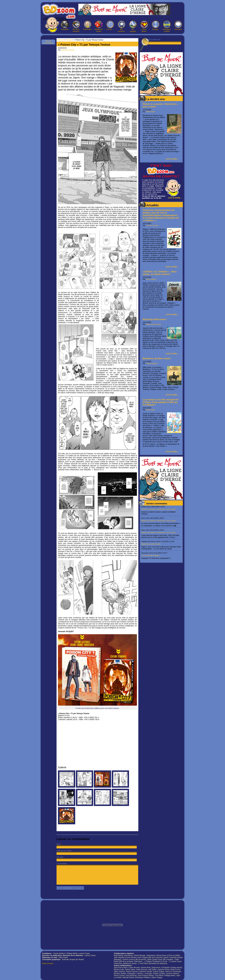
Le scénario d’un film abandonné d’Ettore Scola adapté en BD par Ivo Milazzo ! (161, 402)
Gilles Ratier (150, 112)
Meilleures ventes (99, 27)
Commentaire (62, 864)
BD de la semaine (76, 27)
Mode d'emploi (48, 964)
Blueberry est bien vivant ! (157, 358)
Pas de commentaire (48, 42)
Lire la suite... (172, 159)
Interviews (178, 26)
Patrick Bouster (152, 364)
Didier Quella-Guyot (153, 324)
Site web (60, 857)
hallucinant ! (155, 319)
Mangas (155, 26)
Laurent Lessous (152, 226)
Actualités (65, 26)
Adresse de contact (64, 851)
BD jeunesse (121, 27)
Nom (58, 844)
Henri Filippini (151, 279)
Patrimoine (87, 26)
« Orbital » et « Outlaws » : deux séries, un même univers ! (160, 273)
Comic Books (144, 27)
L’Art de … (110, 26)
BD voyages (133, 27)
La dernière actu (156, 99)
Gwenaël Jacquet (68, 50)
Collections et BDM (167, 27)
